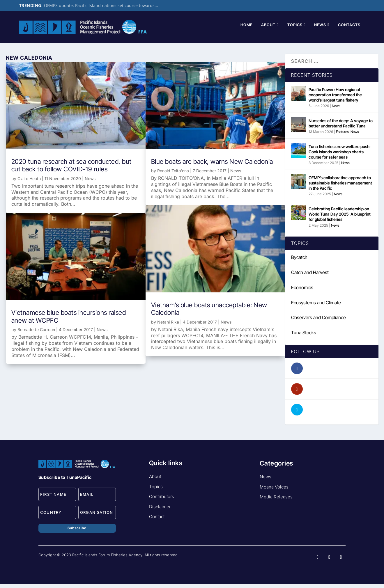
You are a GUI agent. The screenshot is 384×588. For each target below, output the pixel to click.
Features (342, 136)
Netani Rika (168, 326)
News (320, 29)
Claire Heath (29, 183)
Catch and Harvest (310, 276)
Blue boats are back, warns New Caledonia (212, 166)
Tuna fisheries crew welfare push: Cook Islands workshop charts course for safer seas (340, 156)
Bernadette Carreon (36, 334)
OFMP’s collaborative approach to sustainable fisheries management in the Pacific (340, 187)
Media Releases (276, 501)
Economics (302, 292)
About (268, 29)
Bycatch (299, 261)
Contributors (162, 501)
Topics (295, 29)
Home (246, 29)
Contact (157, 521)
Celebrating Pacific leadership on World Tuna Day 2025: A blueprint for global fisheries (340, 218)
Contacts (349, 29)
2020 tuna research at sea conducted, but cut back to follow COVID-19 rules (71, 169)
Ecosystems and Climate (316, 307)
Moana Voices (274, 491)
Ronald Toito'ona (173, 175)
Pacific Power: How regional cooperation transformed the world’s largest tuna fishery (335, 99)
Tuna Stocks (304, 337)
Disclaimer (160, 511)
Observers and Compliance (318, 321)
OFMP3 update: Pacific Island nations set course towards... (101, 5)
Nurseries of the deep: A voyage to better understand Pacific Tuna (341, 127)
